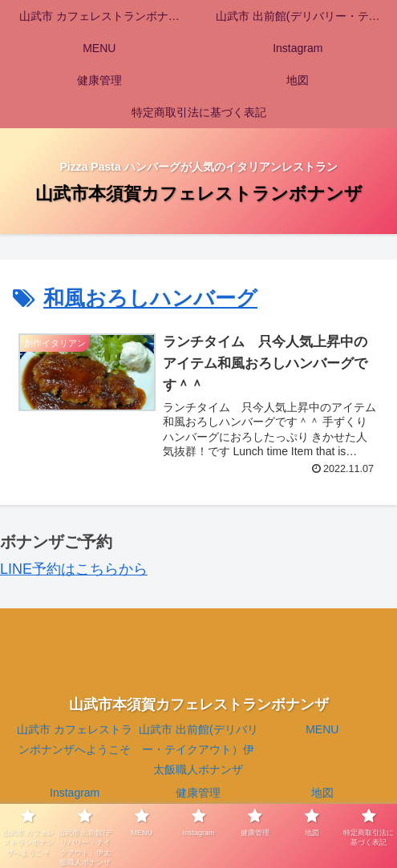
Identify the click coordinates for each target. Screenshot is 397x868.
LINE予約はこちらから (74, 569)
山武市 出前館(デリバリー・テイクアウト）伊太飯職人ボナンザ (198, 749)
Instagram (75, 793)
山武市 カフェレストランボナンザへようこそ (75, 739)
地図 (322, 793)
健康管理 (198, 793)
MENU (322, 729)
